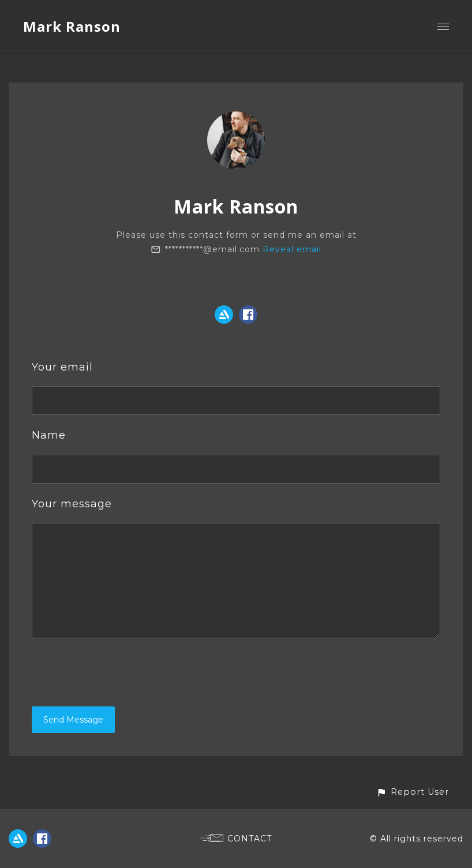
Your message (72, 504)
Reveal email (292, 249)
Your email (62, 367)
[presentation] (119, 672)
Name (49, 435)
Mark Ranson (72, 26)
